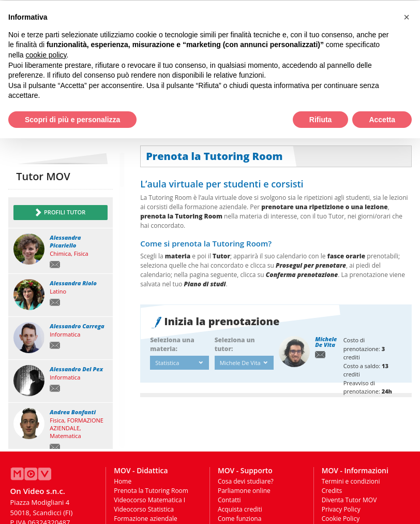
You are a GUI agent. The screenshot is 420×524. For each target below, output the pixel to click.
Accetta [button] (382, 119)
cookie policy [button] (46, 54)
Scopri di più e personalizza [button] (72, 119)
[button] (407, 17)
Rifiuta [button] (321, 119)
